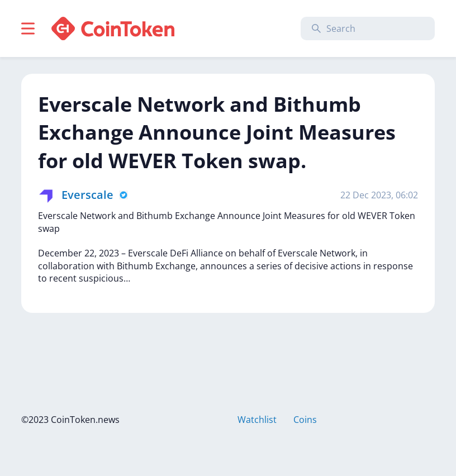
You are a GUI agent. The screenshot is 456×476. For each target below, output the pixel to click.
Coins (305, 420)
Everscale (87, 195)
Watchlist (257, 420)
